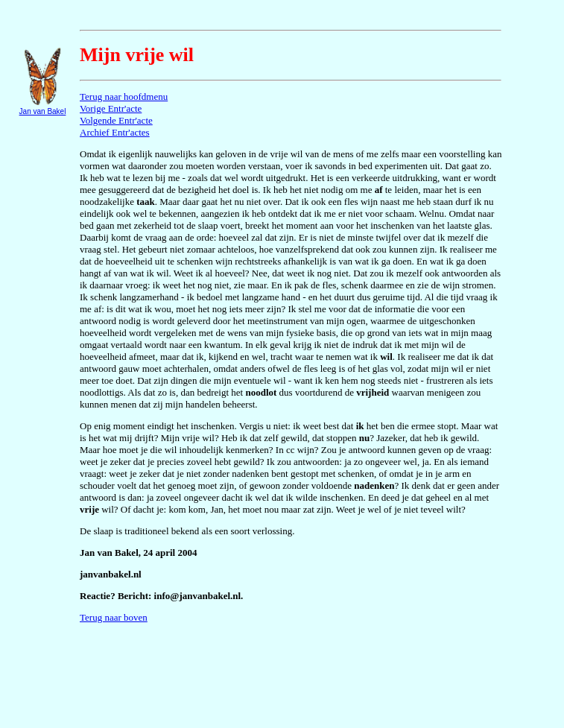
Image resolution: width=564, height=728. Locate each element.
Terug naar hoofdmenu (124, 96)
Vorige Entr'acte (111, 108)
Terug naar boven (114, 617)
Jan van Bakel (43, 111)
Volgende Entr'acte (116, 120)
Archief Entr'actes (115, 132)
